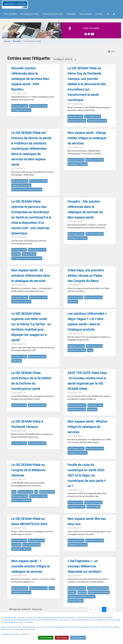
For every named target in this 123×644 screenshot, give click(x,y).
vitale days (73, 302)
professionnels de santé (98, 588)
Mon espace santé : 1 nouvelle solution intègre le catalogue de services (30, 566)
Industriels (71, 14)
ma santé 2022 (93, 507)
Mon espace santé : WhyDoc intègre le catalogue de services (87, 427)
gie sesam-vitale (19, 250)
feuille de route (29, 254)
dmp (14, 492)
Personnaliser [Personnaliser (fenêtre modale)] (78, 638)
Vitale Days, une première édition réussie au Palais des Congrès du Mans (86, 276)
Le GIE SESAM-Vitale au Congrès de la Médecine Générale (28, 470)
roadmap (16, 254)
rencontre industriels (77, 405)
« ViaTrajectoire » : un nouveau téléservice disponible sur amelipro (84, 566)
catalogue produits (76, 346)
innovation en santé (76, 507)
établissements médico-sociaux (82, 597)
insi (36, 492)
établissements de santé (99, 592)
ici (28, 634)
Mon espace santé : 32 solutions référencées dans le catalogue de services (31, 276)
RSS (111, 52)
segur (90, 350)
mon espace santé (20, 106)
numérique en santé (38, 106)
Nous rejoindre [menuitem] (86, 14)
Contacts (99, 14)
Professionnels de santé (53, 14)
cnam (52, 588)
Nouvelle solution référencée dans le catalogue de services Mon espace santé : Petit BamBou (30, 79)
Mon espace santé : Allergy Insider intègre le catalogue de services (87, 138)
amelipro (72, 592)
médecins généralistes (21, 500)
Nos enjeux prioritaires (30, 14)
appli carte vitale (75, 116)
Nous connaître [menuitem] (10, 14)
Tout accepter (46, 638)
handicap (82, 592)
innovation (16, 545)
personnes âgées (76, 601)
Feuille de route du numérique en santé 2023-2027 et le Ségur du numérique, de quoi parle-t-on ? (87, 475)
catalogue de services (21, 110)
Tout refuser (62, 638)
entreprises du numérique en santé (27, 189)
